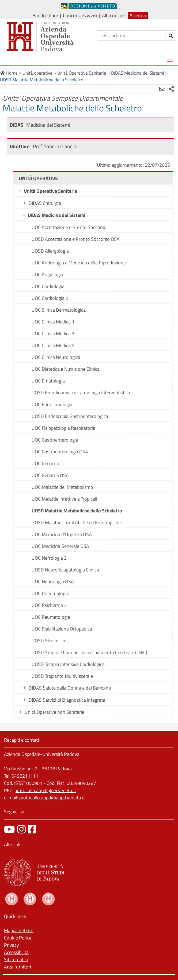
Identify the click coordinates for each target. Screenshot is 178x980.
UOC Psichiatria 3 (49, 605)
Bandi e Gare (45, 15)
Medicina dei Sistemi (48, 125)
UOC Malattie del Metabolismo (62, 487)
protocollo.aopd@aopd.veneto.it (52, 798)
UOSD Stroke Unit (50, 641)
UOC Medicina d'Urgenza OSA (62, 534)
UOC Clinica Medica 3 (53, 334)
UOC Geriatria (45, 463)
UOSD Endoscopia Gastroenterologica (70, 416)
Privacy (12, 945)
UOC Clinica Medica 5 (53, 345)
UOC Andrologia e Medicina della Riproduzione (79, 263)
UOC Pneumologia (50, 593)
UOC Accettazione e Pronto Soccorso (69, 227)
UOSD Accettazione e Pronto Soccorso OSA (76, 239)
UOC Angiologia (47, 274)
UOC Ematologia (48, 381)
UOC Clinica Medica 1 (53, 322)
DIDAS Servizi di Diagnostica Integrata (67, 700)
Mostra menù (170, 58)
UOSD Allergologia (50, 251)
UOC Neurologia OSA (53, 582)
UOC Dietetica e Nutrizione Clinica (66, 369)
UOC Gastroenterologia (55, 440)
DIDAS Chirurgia (45, 203)
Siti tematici (16, 959)
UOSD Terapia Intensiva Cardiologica (68, 664)
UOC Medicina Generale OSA (60, 546)
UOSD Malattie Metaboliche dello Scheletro (77, 511)
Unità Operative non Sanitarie (54, 712)
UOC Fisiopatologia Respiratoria (63, 428)
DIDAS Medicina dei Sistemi (57, 215)
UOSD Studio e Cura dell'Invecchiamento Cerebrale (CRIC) (89, 652)
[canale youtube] (10, 829)
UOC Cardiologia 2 (50, 298)
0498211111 (25, 776)
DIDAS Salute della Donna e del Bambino (70, 688)
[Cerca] (131, 35)
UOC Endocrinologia (52, 404)
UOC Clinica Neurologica (56, 357)
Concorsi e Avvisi (80, 15)
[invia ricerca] (171, 35)
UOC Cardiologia (48, 286)
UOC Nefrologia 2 (49, 558)
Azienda (138, 15)
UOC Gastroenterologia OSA (60, 452)
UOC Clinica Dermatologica (59, 310)
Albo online (113, 15)
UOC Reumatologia (51, 617)
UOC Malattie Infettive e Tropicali (64, 499)
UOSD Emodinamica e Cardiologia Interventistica (81, 393)
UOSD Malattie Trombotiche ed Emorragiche (76, 522)
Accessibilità (16, 952)
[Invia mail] (162, 89)
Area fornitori (18, 967)
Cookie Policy (18, 938)
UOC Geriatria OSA (50, 475)
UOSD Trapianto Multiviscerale (62, 676)
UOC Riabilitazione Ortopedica (62, 629)
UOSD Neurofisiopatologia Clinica (65, 570)
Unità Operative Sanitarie (50, 191)
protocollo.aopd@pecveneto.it (45, 790)
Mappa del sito (19, 930)
